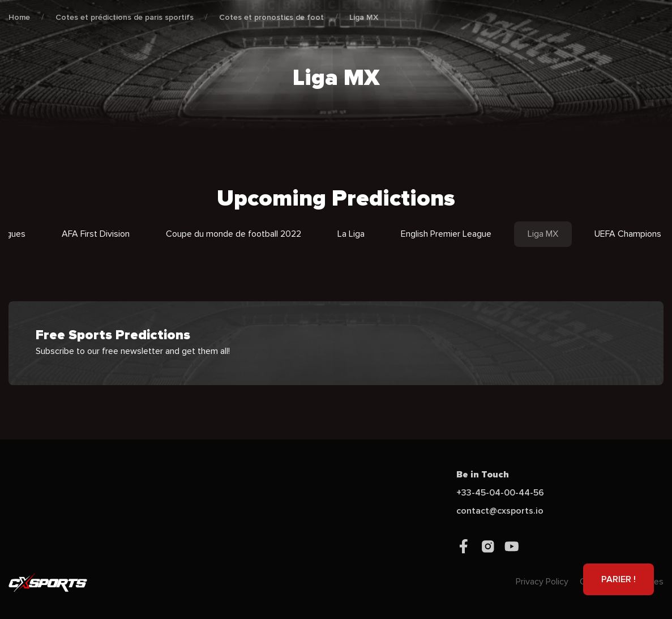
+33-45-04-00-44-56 (500, 493)
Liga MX (364, 17)
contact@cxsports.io (500, 511)
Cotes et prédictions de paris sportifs (125, 17)
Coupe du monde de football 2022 (234, 234)
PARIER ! (619, 579)
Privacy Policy (542, 582)
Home (19, 17)
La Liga (351, 234)
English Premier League (446, 234)
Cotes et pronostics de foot (271, 17)
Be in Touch (483, 475)
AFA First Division (96, 234)
